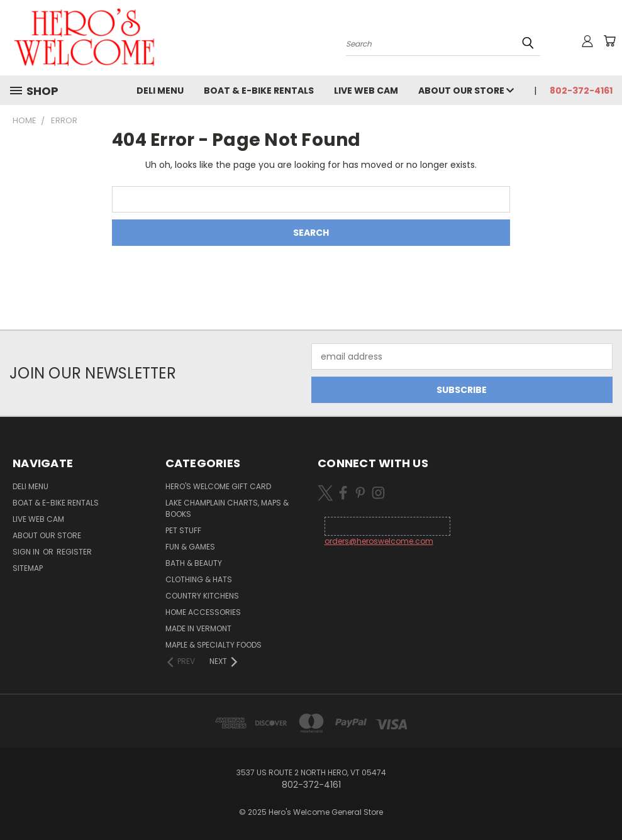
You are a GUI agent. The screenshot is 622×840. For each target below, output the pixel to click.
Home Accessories (203, 612)
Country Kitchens (202, 596)
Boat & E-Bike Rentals (259, 91)
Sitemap (28, 568)
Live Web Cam (366, 91)
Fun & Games (190, 547)
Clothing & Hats (199, 579)
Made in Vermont (198, 628)
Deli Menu (160, 91)
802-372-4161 (581, 91)
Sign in (27, 552)
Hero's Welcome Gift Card (218, 486)
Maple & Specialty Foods (214, 645)
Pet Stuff (183, 530)
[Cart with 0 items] (609, 41)
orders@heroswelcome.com (379, 541)
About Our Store (466, 91)
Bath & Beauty (194, 563)
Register (74, 552)
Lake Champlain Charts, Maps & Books (227, 508)
